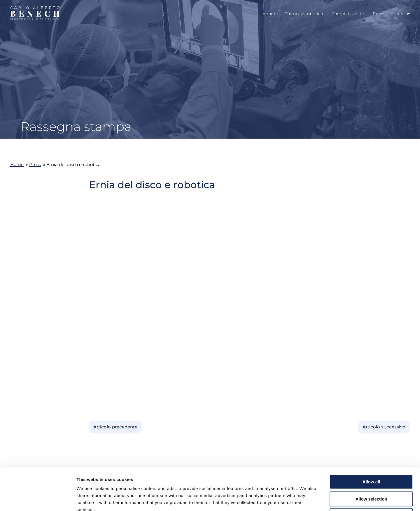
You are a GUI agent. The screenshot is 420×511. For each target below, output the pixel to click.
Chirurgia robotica (304, 14)
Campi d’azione (348, 14)
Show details (306, 499)
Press (378, 14)
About (269, 14)
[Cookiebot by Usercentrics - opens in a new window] (38, 500)
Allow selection (371, 457)
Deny (371, 474)
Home (17, 164)
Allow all (371, 440)
